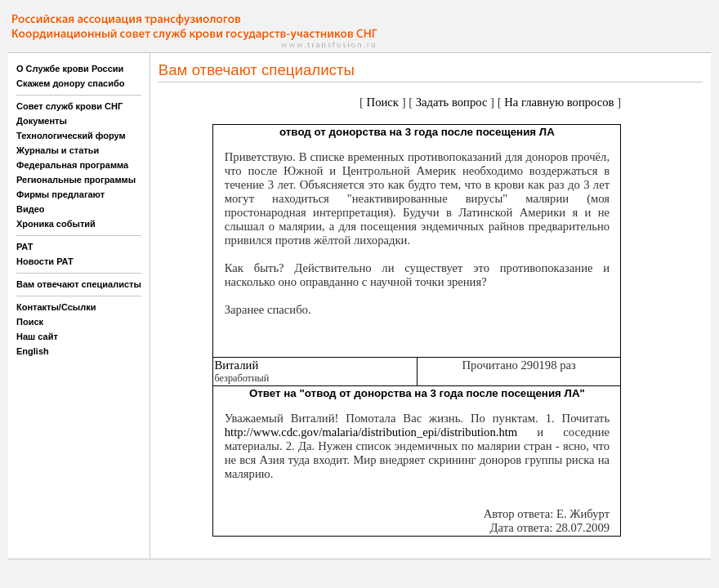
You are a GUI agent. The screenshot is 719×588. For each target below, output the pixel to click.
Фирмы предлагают (60, 194)
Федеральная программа (72, 165)
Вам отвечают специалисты (79, 284)
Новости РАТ (45, 261)
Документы (42, 121)
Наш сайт (37, 336)
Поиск (30, 322)
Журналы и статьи (58, 150)
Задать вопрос (452, 102)
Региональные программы (76, 180)
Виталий (236, 365)
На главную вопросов (559, 102)
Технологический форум (71, 136)
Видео (31, 209)
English (33, 351)
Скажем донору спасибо (70, 83)
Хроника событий (56, 224)
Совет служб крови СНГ (69, 106)
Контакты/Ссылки (56, 307)
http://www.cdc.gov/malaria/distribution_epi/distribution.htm (371, 432)
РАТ (25, 247)
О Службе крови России (70, 69)
